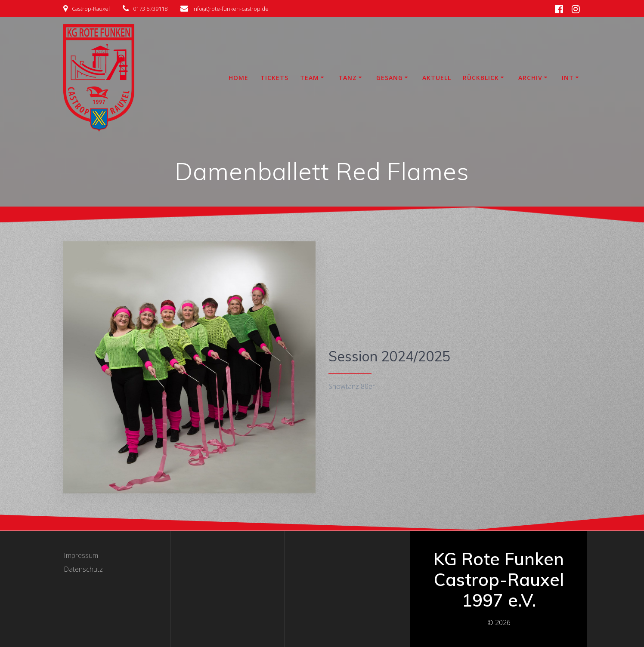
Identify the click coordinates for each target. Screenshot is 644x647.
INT (568, 78)
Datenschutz (83, 569)
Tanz (348, 78)
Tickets (274, 78)
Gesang (390, 78)
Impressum (81, 555)
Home (238, 78)
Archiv (530, 78)
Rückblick (481, 78)
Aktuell (437, 78)
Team (310, 78)
